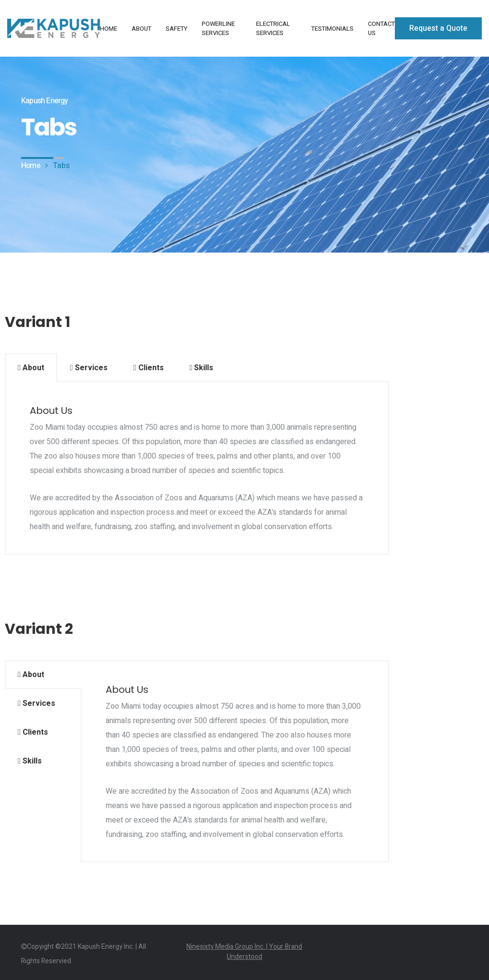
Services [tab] (89, 368)
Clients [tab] (149, 368)
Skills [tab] (202, 368)
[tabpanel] (197, 468)
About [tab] (31, 368)
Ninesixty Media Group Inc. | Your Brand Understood (244, 952)
